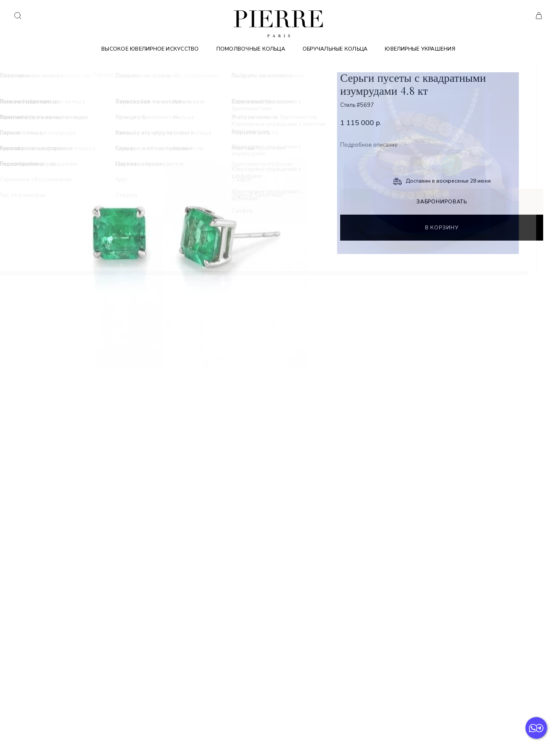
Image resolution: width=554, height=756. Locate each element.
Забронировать (442, 202)
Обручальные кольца (335, 49)
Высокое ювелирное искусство (150, 49)
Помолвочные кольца (251, 49)
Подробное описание (369, 145)
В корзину (442, 228)
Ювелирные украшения (420, 49)
